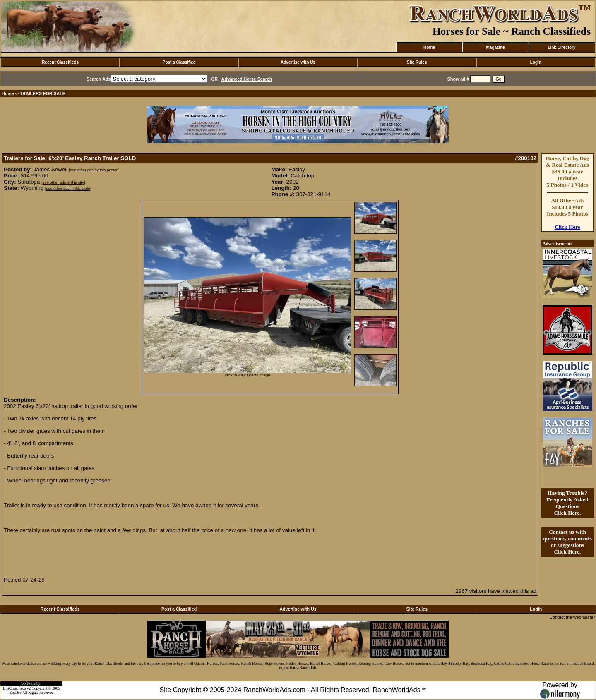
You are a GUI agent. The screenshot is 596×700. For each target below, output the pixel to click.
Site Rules (417, 62)
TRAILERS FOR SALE (43, 93)
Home (429, 47)
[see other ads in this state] (68, 189)
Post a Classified (179, 62)
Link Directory (561, 47)
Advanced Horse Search (247, 79)
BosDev (15, 693)
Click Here (567, 227)
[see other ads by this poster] (94, 170)
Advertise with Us (298, 62)
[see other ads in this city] (63, 182)
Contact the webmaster (572, 617)
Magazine (495, 47)
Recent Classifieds (60, 62)
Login (536, 62)
